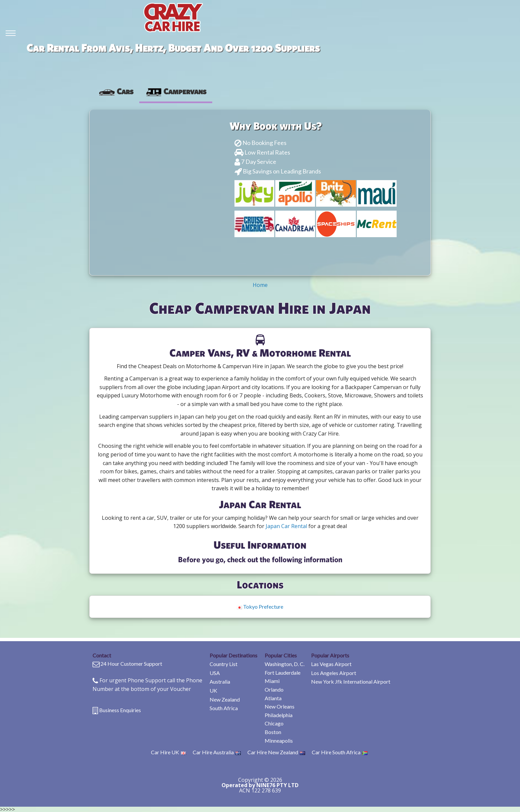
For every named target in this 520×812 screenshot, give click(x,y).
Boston (273, 732)
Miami (272, 681)
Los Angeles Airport (334, 673)
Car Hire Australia (217, 752)
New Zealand (225, 699)
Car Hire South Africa (340, 752)
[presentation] (116, 91)
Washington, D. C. (285, 664)
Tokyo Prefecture (260, 607)
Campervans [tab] (176, 91)
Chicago (274, 723)
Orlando (274, 689)
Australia (220, 681)
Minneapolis (279, 741)
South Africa (224, 708)
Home (260, 285)
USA (215, 673)
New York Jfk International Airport (351, 681)
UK (213, 690)
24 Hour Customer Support (131, 664)
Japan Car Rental (286, 526)
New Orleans (280, 706)
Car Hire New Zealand (276, 752)
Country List (224, 664)
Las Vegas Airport (331, 664)
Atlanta (273, 698)
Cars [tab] (116, 91)
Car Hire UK (168, 752)
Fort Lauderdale (283, 673)
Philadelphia (279, 715)
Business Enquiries (120, 710)
